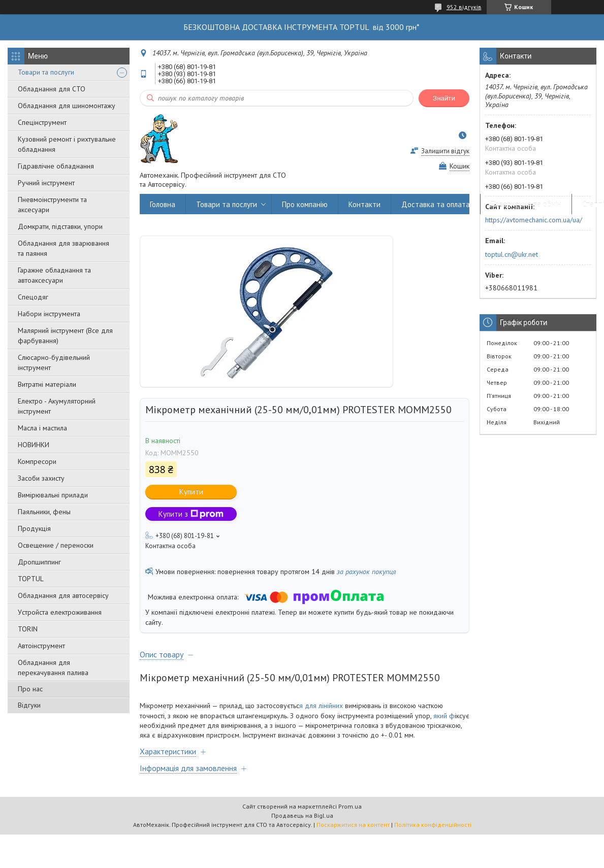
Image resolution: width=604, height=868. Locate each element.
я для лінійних (321, 706)
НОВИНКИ (34, 445)
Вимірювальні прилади (53, 495)
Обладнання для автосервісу (63, 595)
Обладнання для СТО (52, 89)
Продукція (34, 528)
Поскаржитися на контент (353, 825)
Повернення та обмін (526, 204)
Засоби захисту (41, 478)
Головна (163, 204)
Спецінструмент (42, 122)
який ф (443, 716)
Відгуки (29, 705)
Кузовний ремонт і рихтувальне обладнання (67, 144)
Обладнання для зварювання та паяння (63, 248)
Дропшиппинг (39, 562)
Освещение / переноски (56, 545)
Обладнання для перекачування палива (53, 667)
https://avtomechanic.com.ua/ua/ (534, 220)
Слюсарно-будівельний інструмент (54, 362)
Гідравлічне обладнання (56, 166)
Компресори (37, 461)
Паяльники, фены (44, 512)
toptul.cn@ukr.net (512, 254)
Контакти (364, 204)
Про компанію (305, 204)
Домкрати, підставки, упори (60, 226)
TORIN (28, 629)
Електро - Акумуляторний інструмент (57, 406)
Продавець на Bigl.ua (302, 815)
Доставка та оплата (436, 204)
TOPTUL (31, 579)
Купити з (191, 514)
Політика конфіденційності (433, 825)
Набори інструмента (49, 314)
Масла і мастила (42, 428)
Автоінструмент (41, 646)
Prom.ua (350, 806)
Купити (191, 492)
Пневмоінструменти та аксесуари (52, 205)
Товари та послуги (46, 72)
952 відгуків (464, 7)
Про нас (30, 689)
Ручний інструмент (46, 183)
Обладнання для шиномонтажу (67, 106)
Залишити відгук (445, 151)
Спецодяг (33, 297)
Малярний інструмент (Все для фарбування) (65, 336)
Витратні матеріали (47, 384)
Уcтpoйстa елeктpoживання (60, 612)
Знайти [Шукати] (444, 98)
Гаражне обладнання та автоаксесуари (54, 275)
